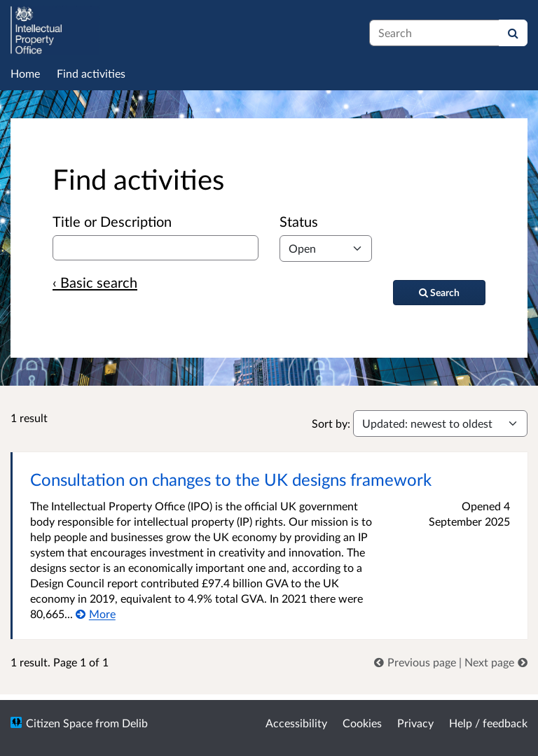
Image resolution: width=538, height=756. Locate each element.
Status (299, 221)
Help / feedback (488, 723)
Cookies (362, 723)
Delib (135, 723)
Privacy (415, 723)
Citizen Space (59, 723)
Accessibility (296, 723)
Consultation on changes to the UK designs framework (231, 479)
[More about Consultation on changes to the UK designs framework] (96, 614)
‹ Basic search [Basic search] (95, 282)
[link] (416, 662)
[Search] (513, 33)
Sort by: (331, 423)
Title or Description (112, 221)
